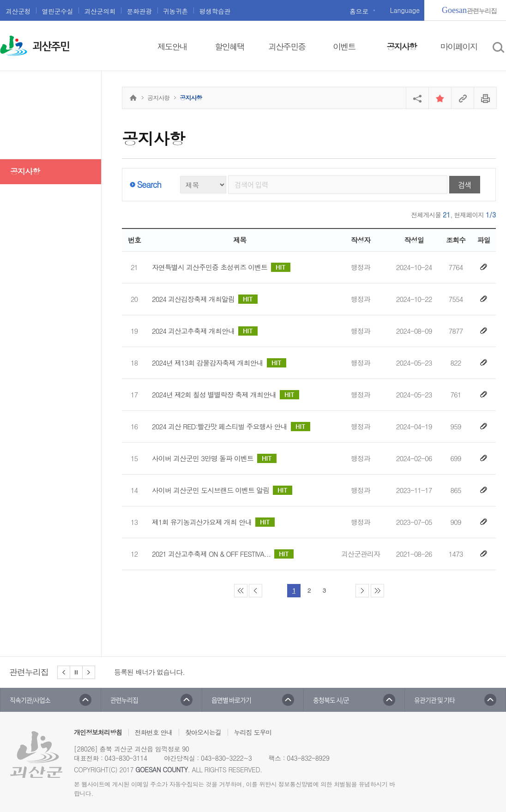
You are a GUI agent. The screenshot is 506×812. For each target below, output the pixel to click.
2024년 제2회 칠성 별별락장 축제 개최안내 (226, 395)
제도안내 (172, 46)
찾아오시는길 (203, 732)
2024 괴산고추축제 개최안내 (205, 331)
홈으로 (359, 11)
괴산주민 (51, 47)
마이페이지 (459, 46)
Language (405, 10)
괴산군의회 (100, 11)
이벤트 (344, 46)
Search (149, 184)
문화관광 (139, 11)
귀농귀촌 (175, 11)
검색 (464, 185)
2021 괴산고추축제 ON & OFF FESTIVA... (223, 554)
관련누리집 (469, 10)
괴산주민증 (287, 46)
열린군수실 (57, 11)
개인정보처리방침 (98, 732)
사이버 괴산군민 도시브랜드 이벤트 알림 (222, 490)
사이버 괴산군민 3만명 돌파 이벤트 (214, 458)
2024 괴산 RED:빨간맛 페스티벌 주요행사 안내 (231, 427)
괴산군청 (18, 11)
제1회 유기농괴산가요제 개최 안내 (213, 522)
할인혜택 (229, 46)
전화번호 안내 (154, 732)
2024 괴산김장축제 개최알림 (205, 299)
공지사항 (401, 46)
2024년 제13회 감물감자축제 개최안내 (219, 363)
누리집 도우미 (253, 732)
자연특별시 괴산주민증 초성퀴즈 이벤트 (221, 267)
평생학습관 (215, 11)
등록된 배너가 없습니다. (149, 672)
